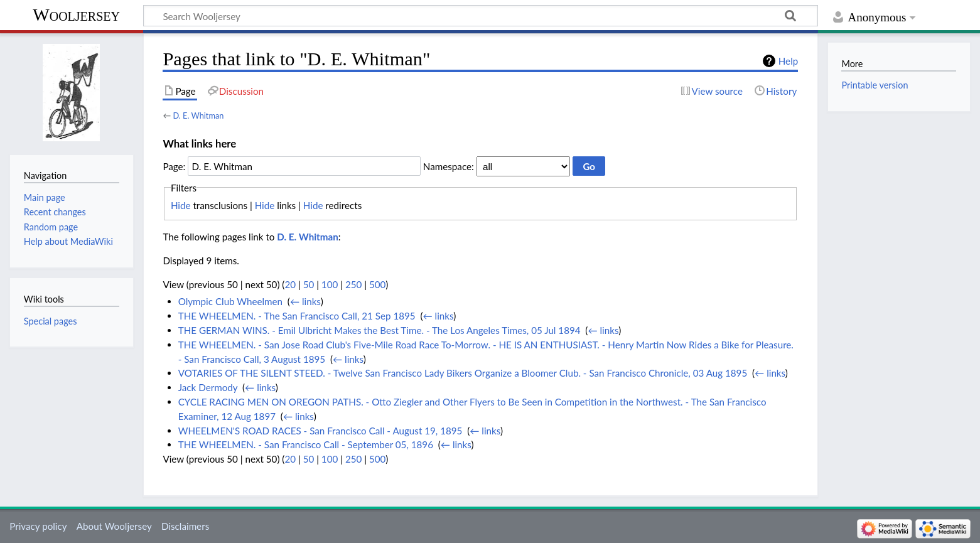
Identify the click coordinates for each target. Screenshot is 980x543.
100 (330, 284)
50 (309, 284)
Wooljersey (76, 15)
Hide (181, 205)
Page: (174, 166)
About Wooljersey (114, 526)
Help (788, 61)
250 (353, 284)
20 (290, 284)
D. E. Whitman (198, 116)
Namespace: (449, 166)
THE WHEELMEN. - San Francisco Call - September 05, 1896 (306, 444)
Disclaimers (185, 526)
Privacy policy (38, 526)
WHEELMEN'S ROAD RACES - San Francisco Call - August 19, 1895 (320, 431)
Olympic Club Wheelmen (230, 301)
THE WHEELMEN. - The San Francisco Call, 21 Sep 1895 (297, 316)
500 (377, 284)
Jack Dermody (208, 387)
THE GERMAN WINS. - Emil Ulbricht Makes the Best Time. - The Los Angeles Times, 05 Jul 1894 (380, 330)
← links (305, 301)
